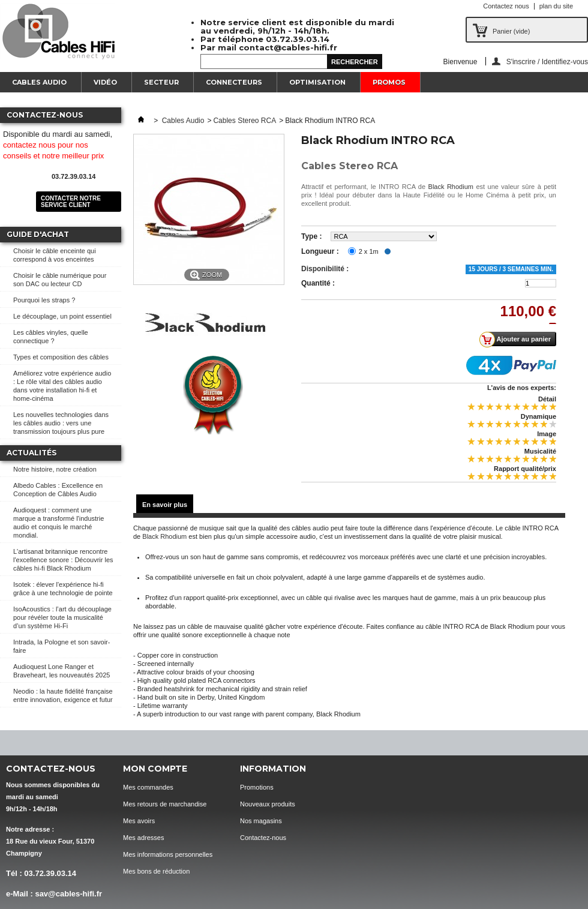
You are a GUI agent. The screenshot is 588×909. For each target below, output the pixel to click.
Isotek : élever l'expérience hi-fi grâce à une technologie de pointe (63, 589)
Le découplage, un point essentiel (62, 316)
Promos (389, 82)
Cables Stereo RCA (244, 121)
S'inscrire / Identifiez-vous (547, 61)
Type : (311, 236)
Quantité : (318, 283)
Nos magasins (261, 821)
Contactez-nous (263, 838)
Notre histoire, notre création (55, 469)
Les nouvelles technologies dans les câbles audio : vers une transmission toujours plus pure (61, 423)
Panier (511, 31)
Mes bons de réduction (156, 871)
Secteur (161, 82)
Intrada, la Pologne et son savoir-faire (61, 646)
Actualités (31, 453)
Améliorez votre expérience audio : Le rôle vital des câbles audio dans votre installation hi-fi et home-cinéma (62, 386)
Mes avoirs (139, 821)
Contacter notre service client (71, 202)
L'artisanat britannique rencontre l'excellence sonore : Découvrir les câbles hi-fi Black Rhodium (63, 560)
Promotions (257, 787)
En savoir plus (165, 505)
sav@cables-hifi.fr (68, 894)
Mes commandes (148, 787)
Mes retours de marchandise (165, 804)
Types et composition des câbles (61, 357)
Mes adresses (143, 838)
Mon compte (155, 769)
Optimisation (317, 82)
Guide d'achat (38, 234)
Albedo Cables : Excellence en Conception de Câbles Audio (58, 490)
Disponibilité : (325, 269)
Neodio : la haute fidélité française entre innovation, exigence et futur (63, 695)
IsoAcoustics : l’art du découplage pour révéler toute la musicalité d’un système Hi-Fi (62, 617)
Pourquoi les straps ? (44, 300)
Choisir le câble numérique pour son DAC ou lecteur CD (60, 280)
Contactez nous (506, 6)
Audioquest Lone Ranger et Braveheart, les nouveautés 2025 (61, 671)
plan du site (556, 6)
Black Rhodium (451, 187)
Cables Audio (39, 82)
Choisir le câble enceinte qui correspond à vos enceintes (55, 255)
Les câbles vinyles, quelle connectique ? (51, 337)
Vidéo (105, 82)
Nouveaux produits (268, 804)
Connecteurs (234, 82)
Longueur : (320, 251)
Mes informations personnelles (168, 854)
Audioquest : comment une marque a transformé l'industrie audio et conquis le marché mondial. (58, 523)
